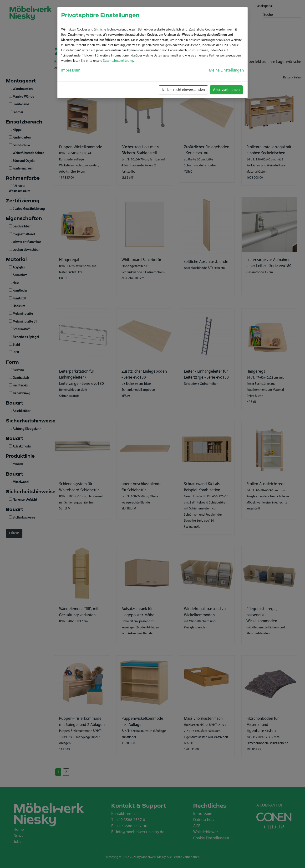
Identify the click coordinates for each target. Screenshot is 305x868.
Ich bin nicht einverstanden (183, 90)
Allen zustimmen (226, 90)
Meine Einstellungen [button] (226, 70)
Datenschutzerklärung (118, 61)
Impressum (71, 70)
